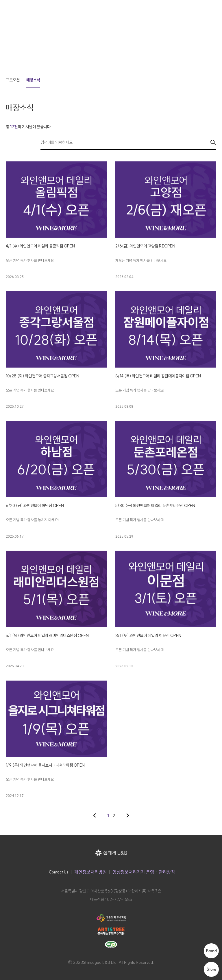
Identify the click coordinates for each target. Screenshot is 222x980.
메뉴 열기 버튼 (213, 9)
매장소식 (33, 80)
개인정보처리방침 (90, 872)
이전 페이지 (95, 815)
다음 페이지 (128, 815)
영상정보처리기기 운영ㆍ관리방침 (144, 872)
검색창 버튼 (202, 9)
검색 (213, 143)
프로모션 (13, 80)
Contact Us (59, 872)
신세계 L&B (29, 9)
